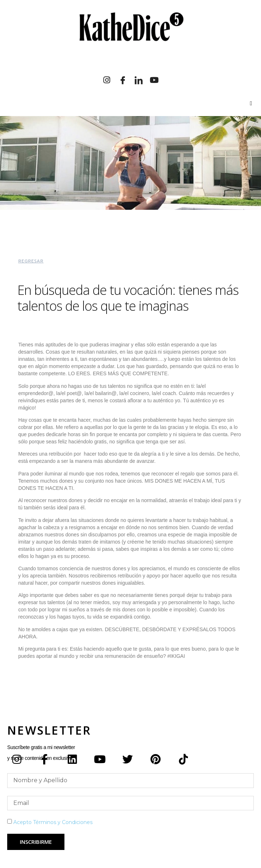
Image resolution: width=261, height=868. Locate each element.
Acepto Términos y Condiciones (53, 822)
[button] (31, 261)
